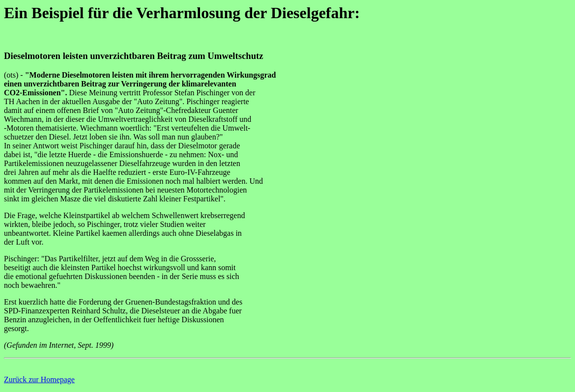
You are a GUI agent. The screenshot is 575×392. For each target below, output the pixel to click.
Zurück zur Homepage (39, 379)
